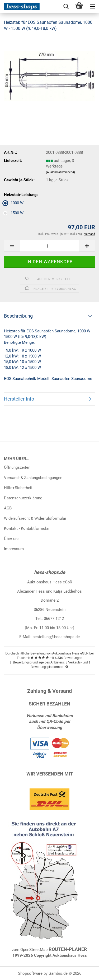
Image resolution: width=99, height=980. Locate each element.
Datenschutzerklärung (23, 498)
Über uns (12, 539)
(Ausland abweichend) (60, 172)
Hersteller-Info (19, 399)
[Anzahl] (49, 246)
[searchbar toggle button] (66, 7)
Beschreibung (18, 316)
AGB (8, 508)
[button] (12, 246)
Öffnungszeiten (17, 467)
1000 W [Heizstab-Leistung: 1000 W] (14, 203)
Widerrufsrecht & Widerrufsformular (35, 518)
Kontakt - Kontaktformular (27, 528)
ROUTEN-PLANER (68, 949)
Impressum (14, 549)
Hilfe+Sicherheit (18, 488)
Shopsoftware (30, 973)
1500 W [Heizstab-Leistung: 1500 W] (14, 213)
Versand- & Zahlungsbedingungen (33, 478)
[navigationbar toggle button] (92, 7)
